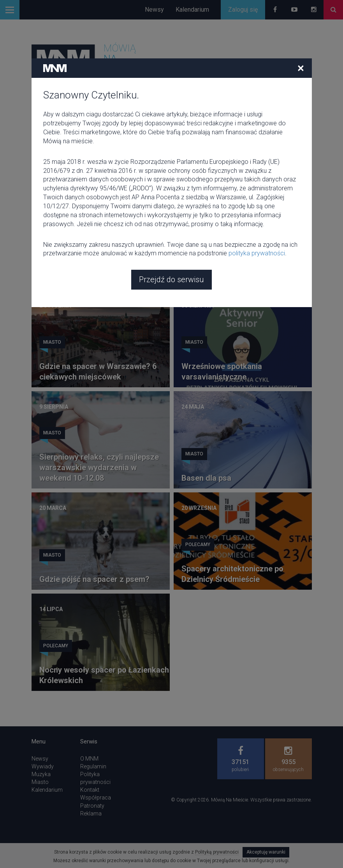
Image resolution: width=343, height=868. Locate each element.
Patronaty (92, 806)
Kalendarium (192, 10)
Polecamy (198, 545)
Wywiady (43, 766)
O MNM (89, 759)
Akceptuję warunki (266, 852)
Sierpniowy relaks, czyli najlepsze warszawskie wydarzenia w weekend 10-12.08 (99, 467)
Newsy (154, 10)
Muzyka (41, 774)
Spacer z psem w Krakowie (229, 276)
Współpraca (96, 798)
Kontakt (90, 790)
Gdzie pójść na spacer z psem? (94, 579)
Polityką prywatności (217, 852)
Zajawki (196, 251)
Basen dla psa (206, 478)
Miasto (52, 241)
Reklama (91, 814)
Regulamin (93, 766)
